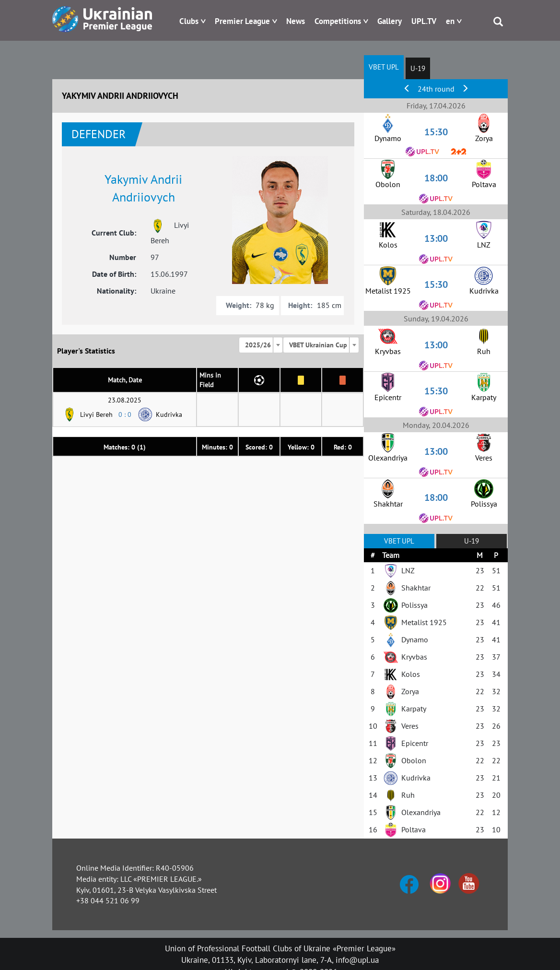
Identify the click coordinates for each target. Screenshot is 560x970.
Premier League (242, 21)
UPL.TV (424, 21)
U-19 (418, 68)
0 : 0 (125, 414)
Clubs (189, 21)
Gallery (390, 21)
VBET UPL (384, 67)
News (296, 21)
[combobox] (261, 345)
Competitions (338, 21)
